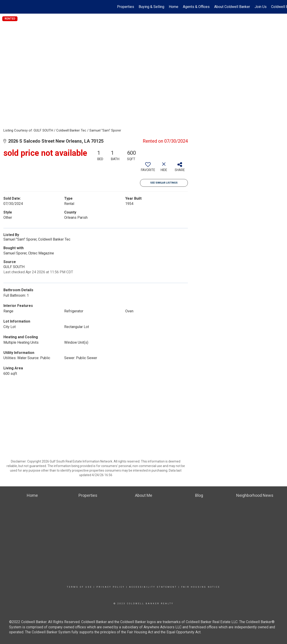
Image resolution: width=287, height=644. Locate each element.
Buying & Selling (151, 7)
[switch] (148, 169)
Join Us (261, 7)
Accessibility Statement (153, 587)
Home (174, 7)
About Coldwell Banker (232, 7)
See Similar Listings (164, 183)
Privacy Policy (111, 587)
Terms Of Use (80, 587)
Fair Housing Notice (201, 587)
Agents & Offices (196, 7)
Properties (126, 7)
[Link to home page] (6, 7)
